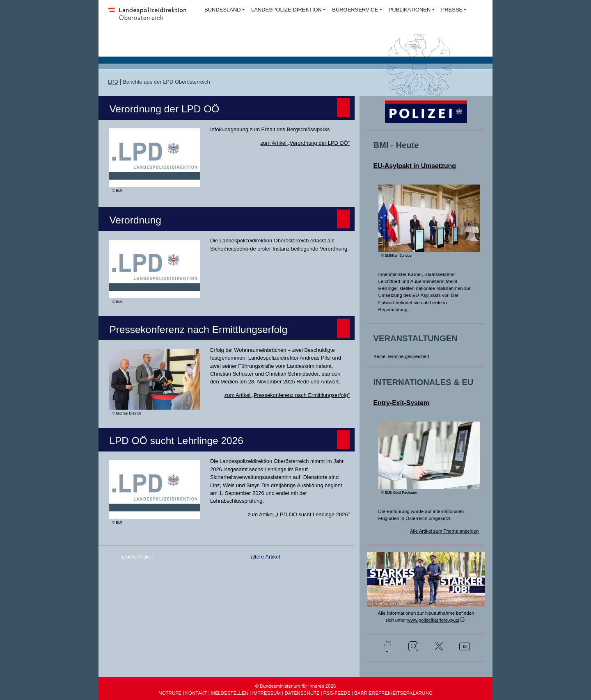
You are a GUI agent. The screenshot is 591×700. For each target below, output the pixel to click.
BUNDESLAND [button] (223, 10)
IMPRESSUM (266, 693)
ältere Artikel (265, 557)
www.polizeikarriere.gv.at (433, 620)
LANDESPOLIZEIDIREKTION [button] (286, 10)
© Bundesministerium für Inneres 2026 (296, 686)
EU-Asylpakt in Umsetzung (415, 166)
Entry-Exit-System (401, 403)
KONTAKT (196, 693)
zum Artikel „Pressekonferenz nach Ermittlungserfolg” (287, 395)
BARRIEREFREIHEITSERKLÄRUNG (393, 693)
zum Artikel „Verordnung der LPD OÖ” (305, 143)
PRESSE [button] (452, 10)
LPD (113, 82)
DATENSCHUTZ (302, 693)
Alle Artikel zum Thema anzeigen (444, 531)
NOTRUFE (170, 693)
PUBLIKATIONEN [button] (410, 10)
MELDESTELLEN (230, 693)
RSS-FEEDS (337, 693)
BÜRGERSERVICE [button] (355, 10)
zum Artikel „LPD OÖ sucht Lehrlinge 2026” (299, 514)
